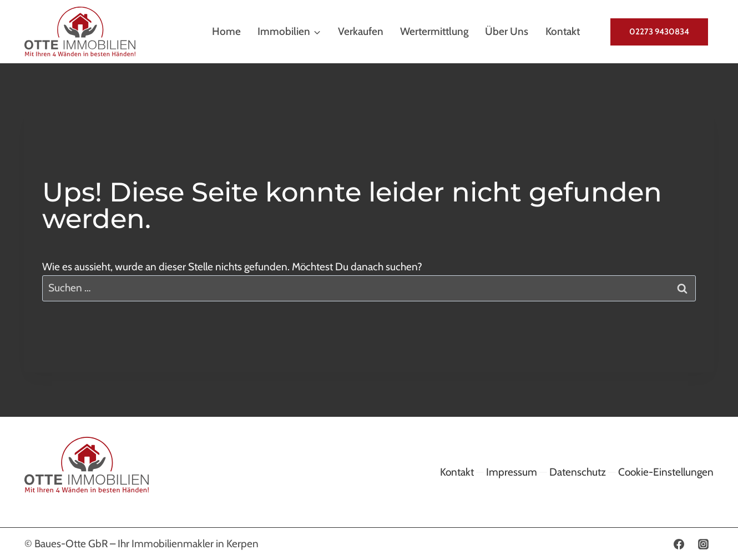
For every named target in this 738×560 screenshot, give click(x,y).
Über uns (507, 31)
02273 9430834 (659, 32)
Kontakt (563, 31)
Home (226, 31)
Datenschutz (578, 472)
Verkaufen (361, 31)
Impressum (512, 472)
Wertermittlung (434, 31)
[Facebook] (679, 544)
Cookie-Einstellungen (666, 472)
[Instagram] (703, 544)
